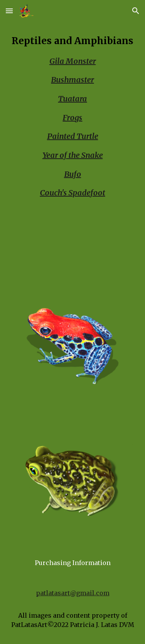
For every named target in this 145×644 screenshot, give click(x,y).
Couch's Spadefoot (72, 193)
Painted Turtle (73, 136)
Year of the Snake (73, 155)
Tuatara (72, 98)
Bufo (73, 174)
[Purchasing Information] (73, 563)
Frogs (72, 117)
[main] (73, 155)
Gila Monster (73, 61)
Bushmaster (72, 80)
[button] (9, 11)
